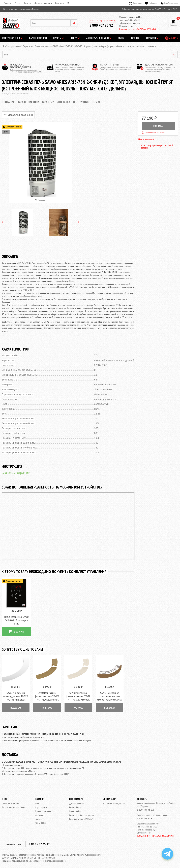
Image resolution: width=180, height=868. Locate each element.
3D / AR (96, 102)
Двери (75, 38)
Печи (37, 801)
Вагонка (135, 38)
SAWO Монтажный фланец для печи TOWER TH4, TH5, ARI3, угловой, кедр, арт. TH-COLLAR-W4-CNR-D (47, 697)
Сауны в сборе (41, 820)
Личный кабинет (76, 809)
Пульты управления (43, 809)
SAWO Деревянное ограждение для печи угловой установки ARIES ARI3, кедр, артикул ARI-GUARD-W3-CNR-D (110, 697)
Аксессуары (40, 812)
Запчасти (152, 38)
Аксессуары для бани (99, 38)
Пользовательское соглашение (13, 805)
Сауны (121, 38)
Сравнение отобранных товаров (81, 812)
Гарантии (48, 102)
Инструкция (81, 102)
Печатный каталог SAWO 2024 (81, 816)
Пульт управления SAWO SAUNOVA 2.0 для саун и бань (17, 619)
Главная (7, 3)
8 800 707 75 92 (101, 25)
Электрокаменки (12, 38)
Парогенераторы (38, 38)
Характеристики (28, 102)
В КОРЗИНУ (17, 630)
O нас (17, 3)
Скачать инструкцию (16, 473)
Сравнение (135, 3)
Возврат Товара (75, 805)
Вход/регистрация (170, 3)
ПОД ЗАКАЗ (158, 126)
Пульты (59, 38)
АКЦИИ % (174, 38)
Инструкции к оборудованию (114, 801)
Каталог (27, 3)
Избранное (151, 3)
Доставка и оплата (43, 3)
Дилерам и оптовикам (10, 801)
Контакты (60, 3)
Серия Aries (28, 46)
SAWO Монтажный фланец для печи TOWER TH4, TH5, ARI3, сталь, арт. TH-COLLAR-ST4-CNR (16, 695)
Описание (8, 102)
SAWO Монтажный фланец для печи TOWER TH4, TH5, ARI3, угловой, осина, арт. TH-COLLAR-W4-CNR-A (78, 697)
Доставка (64, 102)
